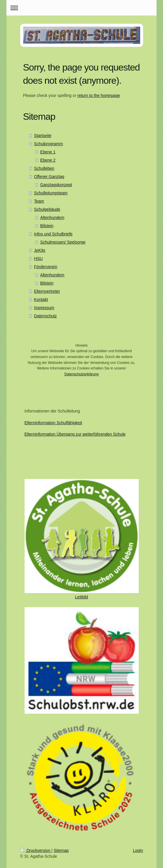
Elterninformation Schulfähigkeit (53, 423)
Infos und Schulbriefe (53, 234)
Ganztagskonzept (56, 185)
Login (138, 850)
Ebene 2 (48, 160)
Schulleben (44, 168)
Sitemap (61, 850)
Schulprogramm (48, 144)
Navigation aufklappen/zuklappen (81, 8)
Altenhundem (52, 218)
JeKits (40, 250)
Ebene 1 (48, 152)
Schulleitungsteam (51, 193)
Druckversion (36, 850)
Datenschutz (45, 316)
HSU (38, 258)
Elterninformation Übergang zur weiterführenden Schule (75, 434)
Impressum (44, 308)
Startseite (43, 136)
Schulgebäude (47, 209)
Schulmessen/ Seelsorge (63, 242)
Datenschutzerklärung (81, 374)
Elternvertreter (47, 291)
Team (39, 201)
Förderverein (46, 267)
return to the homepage (99, 95)
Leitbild (81, 597)
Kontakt (41, 299)
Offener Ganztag (49, 177)
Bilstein (47, 226)
